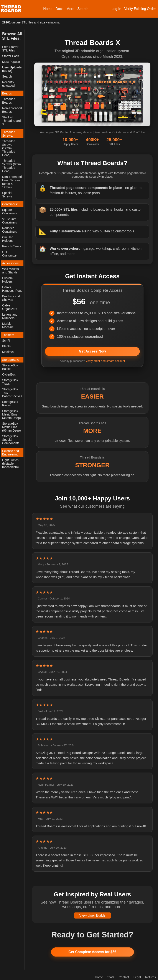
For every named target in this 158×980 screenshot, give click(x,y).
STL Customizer (10, 254)
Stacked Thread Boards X (12, 121)
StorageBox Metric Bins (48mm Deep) (12, 414)
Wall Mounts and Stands (11, 271)
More (70, 9)
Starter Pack (11, 56)
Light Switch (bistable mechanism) (10, 464)
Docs (59, 9)
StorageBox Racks (10, 404)
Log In (116, 9)
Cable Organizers (10, 307)
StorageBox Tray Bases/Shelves (12, 393)
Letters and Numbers (10, 316)
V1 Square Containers (10, 221)
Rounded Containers (10, 230)
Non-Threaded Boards (12, 110)
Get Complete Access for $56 (92, 952)
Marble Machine (8, 325)
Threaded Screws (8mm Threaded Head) (12, 166)
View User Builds (92, 915)
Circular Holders (7, 239)
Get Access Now (92, 351)
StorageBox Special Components (11, 440)
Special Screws (7, 195)
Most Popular (11, 62)
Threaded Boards (9, 101)
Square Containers (10, 212)
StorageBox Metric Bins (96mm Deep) (12, 427)
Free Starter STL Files (10, 49)
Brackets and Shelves (11, 298)
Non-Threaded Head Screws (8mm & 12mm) (12, 182)
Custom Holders (7, 280)
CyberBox (9, 374)
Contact (124, 977)
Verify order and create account (105, 361)
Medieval (8, 352)
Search (83, 9)
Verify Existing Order (140, 9)
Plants (6, 346)
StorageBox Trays (10, 382)
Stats (111, 977)
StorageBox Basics (10, 367)
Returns (151, 977)
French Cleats (12, 246)
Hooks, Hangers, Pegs (12, 289)
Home (48, 9)
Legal (137, 977)
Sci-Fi (6, 341)
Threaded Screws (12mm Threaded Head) (9, 148)
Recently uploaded (8, 84)
